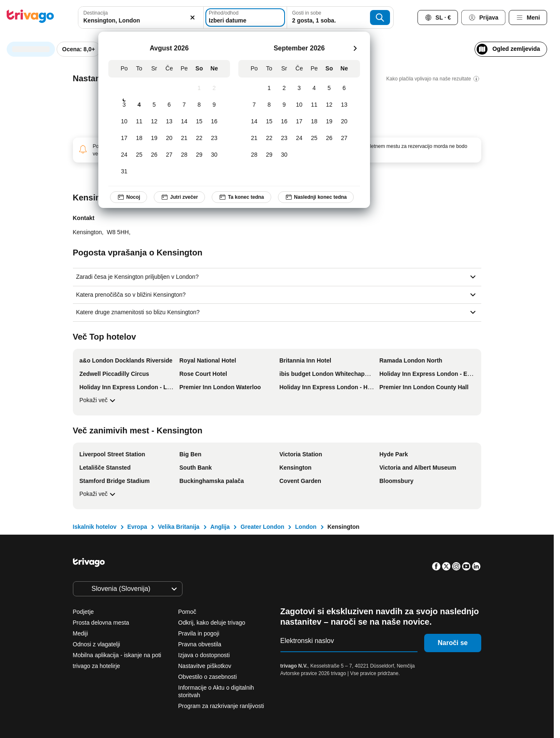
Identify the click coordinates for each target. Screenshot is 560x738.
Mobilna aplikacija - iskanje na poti (117, 655)
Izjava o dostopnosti (204, 655)
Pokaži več (99, 400)
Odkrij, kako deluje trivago (212, 623)
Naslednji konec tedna (316, 197)
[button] (141, 18)
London (306, 527)
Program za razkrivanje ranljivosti (221, 706)
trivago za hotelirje (97, 666)
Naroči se (452, 643)
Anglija (220, 527)
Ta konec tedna (241, 197)
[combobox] (141, 18)
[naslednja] (355, 48)
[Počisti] (192, 18)
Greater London (262, 527)
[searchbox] (141, 21)
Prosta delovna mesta (101, 623)
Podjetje (84, 612)
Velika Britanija (179, 527)
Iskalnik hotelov (95, 527)
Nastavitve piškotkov (206, 666)
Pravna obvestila (200, 644)
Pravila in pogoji (199, 633)
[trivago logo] (30, 18)
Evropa (137, 527)
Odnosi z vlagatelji (97, 644)
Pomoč (187, 612)
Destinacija (96, 13)
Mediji (81, 633)
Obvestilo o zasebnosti (208, 677)
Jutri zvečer (179, 197)
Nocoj (129, 197)
